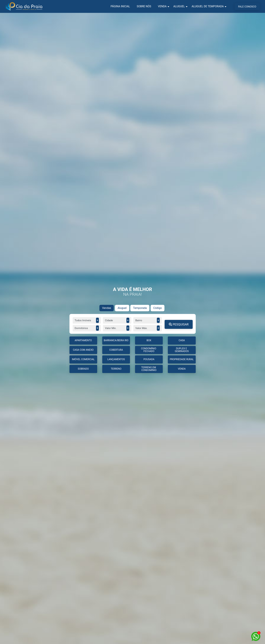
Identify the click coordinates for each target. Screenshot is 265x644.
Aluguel (179, 6)
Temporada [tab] (140, 308)
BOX (149, 340)
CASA (182, 340)
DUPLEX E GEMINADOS (182, 350)
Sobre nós (144, 6)
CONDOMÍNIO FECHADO (149, 350)
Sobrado (83, 369)
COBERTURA (116, 350)
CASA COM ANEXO (83, 350)
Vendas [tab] (107, 308)
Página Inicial (120, 6)
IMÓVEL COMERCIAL (83, 359)
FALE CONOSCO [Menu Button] (247, 7)
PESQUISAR (179, 324)
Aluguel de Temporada (208, 6)
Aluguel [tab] (122, 308)
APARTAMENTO (83, 340)
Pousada (149, 359)
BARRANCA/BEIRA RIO (116, 340)
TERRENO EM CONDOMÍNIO (149, 369)
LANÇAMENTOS (116, 359)
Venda (162, 6)
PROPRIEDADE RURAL (182, 359)
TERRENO (116, 369)
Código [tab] (158, 308)
